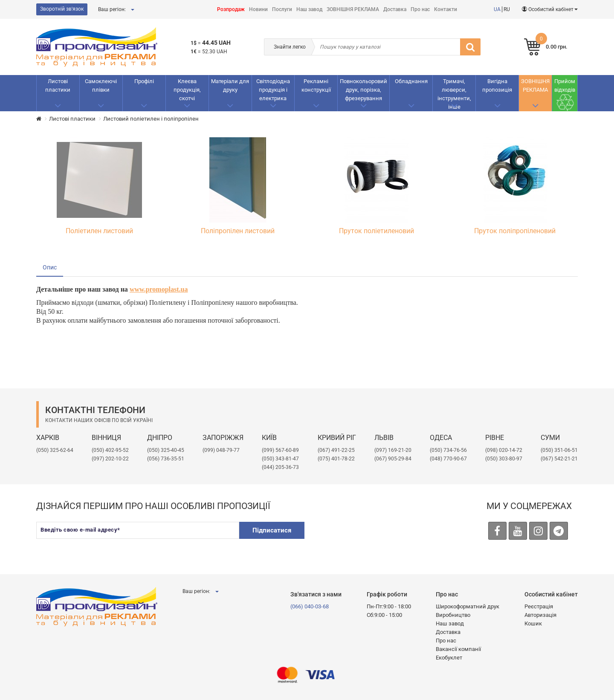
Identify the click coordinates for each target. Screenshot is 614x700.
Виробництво (453, 615)
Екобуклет (449, 658)
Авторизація (540, 615)
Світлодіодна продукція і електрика (273, 90)
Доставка (395, 9)
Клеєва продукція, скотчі (187, 90)
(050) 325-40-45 (166, 450)
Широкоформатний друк (468, 606)
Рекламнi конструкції (316, 85)
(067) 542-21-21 (559, 459)
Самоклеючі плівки (101, 85)
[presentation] (378, 538)
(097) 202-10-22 (110, 459)
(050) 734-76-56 (448, 450)
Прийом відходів (565, 85)
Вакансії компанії (458, 649)
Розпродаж (231, 9)
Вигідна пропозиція (497, 85)
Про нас (420, 9)
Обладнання (411, 81)
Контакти (446, 9)
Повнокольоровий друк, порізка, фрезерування (363, 90)
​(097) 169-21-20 (393, 450)
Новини (258, 9)
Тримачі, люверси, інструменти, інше (454, 94)
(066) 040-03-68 (310, 606)
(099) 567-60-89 (280, 450)
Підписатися (272, 530)
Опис (50, 267)
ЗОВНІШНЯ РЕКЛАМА (353, 9)
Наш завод (309, 9)
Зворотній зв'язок (62, 9)
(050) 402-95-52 (110, 450)
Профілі (144, 81)
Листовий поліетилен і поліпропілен (151, 119)
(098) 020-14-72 (504, 450)
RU (507, 9)
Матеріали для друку (230, 85)
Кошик (533, 623)
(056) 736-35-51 (166, 459)
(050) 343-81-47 (280, 459)
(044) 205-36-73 (280, 467)
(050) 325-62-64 (55, 450)
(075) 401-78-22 (336, 459)
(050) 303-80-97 (504, 459)
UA (497, 9)
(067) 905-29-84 (393, 459)
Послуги (282, 9)
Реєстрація (539, 606)
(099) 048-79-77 (221, 450)
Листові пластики (58, 85)
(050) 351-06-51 (559, 450)
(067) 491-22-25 (336, 450)
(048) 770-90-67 (448, 459)
